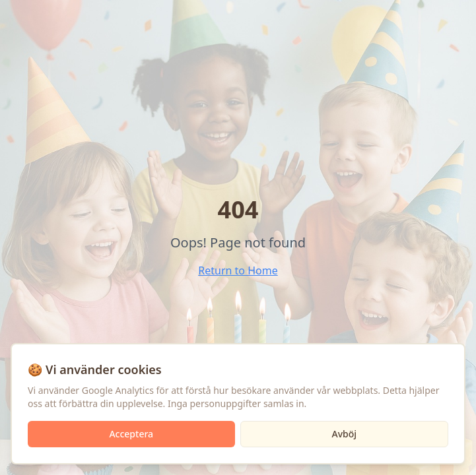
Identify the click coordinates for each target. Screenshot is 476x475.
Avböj (344, 434)
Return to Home (238, 270)
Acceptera (131, 434)
